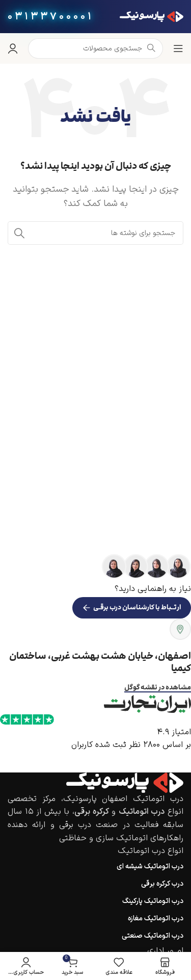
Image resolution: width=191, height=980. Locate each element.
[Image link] (125, 782)
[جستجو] (95, 233)
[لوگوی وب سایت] (152, 16)
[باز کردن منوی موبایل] (178, 48)
